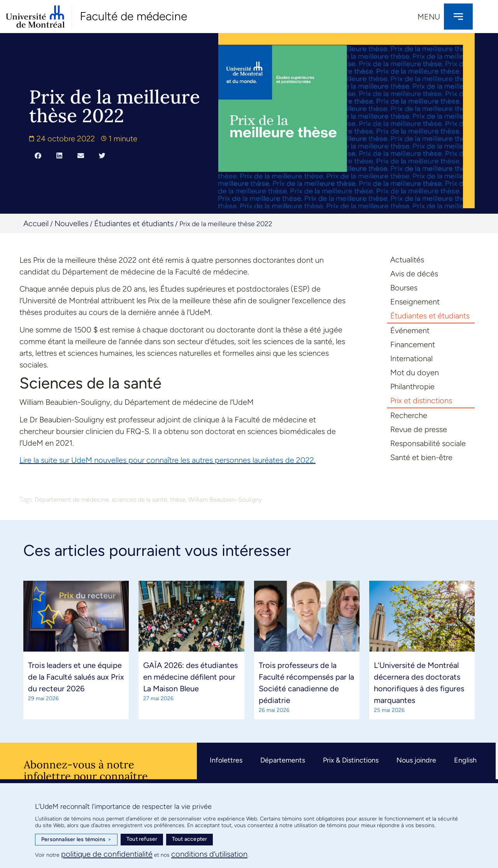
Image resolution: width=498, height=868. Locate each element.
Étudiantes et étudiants (134, 223)
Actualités (407, 260)
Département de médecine (72, 500)
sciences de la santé (139, 500)
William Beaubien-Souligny (225, 500)
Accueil (36, 223)
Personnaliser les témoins (76, 840)
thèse (178, 500)
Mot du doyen (415, 373)
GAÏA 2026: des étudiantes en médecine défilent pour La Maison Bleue (190, 677)
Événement (410, 330)
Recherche (409, 415)
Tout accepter (190, 839)
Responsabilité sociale (428, 443)
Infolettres (226, 760)
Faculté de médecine (133, 16)
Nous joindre (416, 760)
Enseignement (415, 302)
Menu (429, 17)
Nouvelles (71, 223)
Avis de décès (414, 274)
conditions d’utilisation (209, 854)
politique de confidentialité (107, 854)
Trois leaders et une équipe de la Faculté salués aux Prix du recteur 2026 (76, 677)
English (465, 760)
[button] (38, 156)
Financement (413, 344)
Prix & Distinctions (351, 760)
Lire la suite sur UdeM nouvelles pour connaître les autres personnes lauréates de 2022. (167, 460)
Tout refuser (142, 839)
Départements (283, 760)
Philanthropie (412, 387)
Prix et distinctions (421, 401)
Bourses (404, 288)
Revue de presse (419, 429)
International (411, 358)
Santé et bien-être (421, 457)
